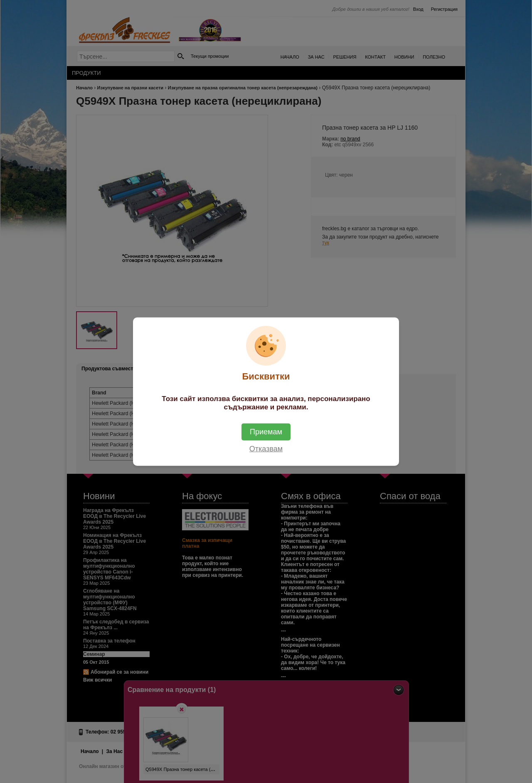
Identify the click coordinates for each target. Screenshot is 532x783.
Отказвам (266, 448)
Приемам (266, 431)
